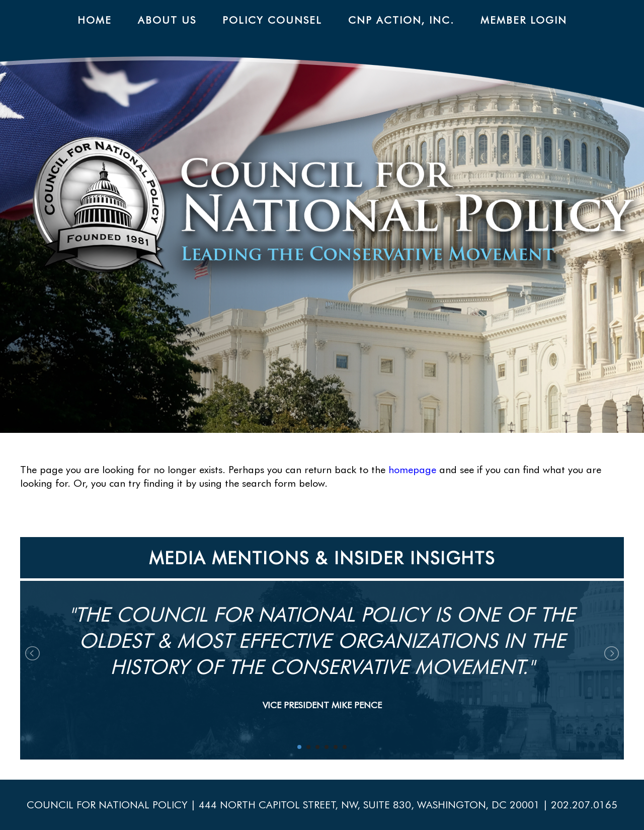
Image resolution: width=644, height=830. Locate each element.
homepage (412, 470)
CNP (338, 213)
